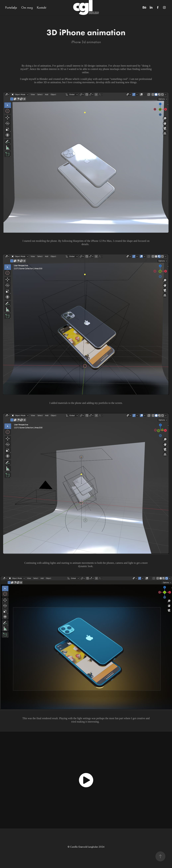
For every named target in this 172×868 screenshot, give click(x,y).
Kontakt (41, 7)
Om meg (27, 7)
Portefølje (11, 7)
